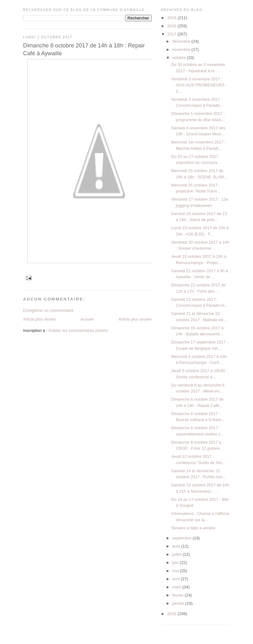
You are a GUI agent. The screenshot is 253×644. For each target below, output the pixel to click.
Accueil (87, 319)
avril (176, 579)
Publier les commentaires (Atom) (78, 330)
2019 (173, 18)
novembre (182, 49)
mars (177, 587)
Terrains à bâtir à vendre (193, 528)
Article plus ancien (135, 319)
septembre (182, 538)
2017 (173, 34)
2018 (173, 26)
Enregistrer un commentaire (48, 310)
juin (176, 563)
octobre (179, 58)
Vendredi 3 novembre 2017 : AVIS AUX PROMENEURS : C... (199, 85)
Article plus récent (39, 319)
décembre (182, 41)
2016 (173, 614)
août (177, 546)
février (178, 595)
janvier (179, 603)
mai (176, 571)
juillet (177, 554)
